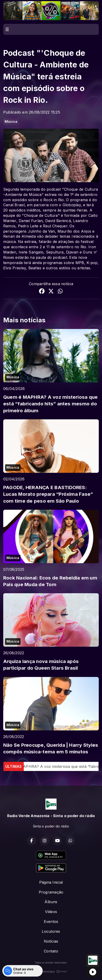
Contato (51, 951)
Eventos (51, 922)
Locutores (51, 931)
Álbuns (51, 902)
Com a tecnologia (51, 972)
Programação (51, 892)
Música (11, 122)
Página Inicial (51, 882)
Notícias (51, 941)
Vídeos (51, 912)
